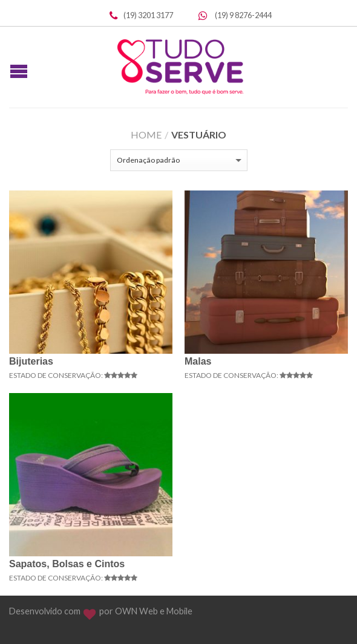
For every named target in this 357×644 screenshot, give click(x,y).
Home (146, 135)
